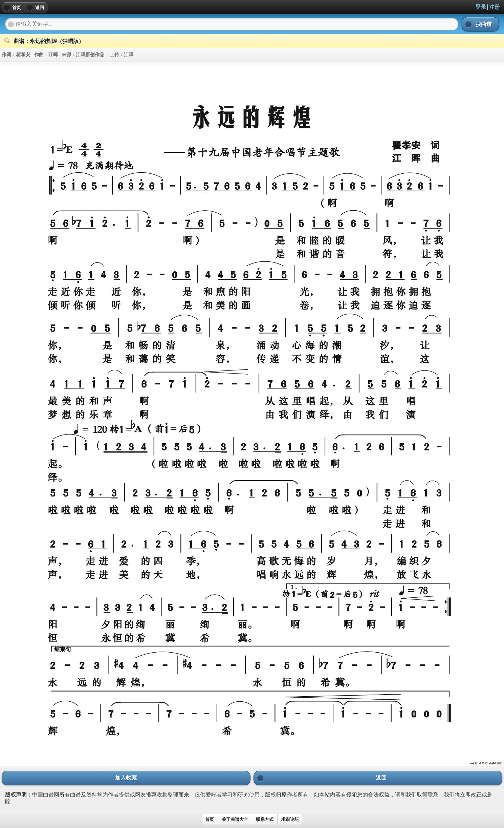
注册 (495, 7)
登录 (481, 7)
